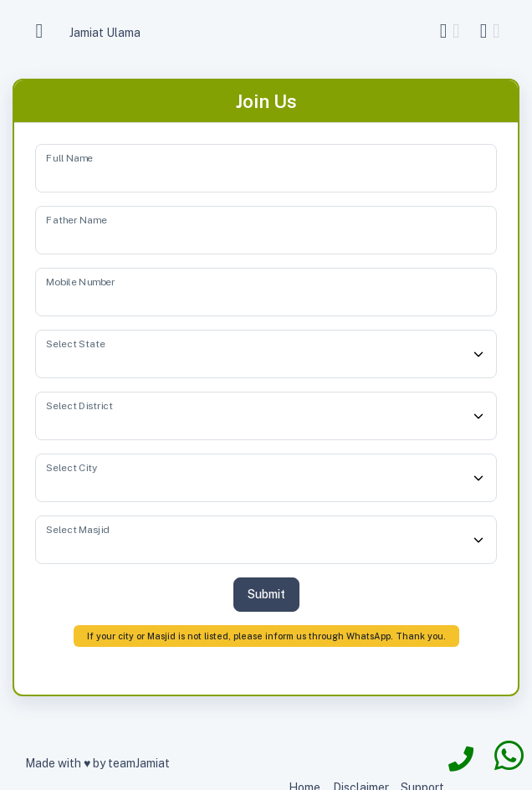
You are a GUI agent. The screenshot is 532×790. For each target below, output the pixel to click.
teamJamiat (139, 763)
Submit (266, 594)
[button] (453, 31)
